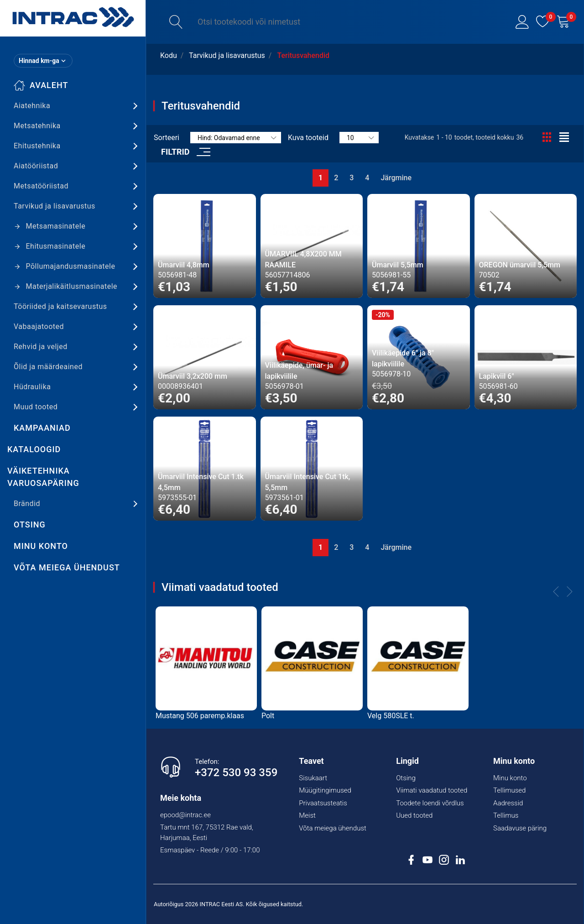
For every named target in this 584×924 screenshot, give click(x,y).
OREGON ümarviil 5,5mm (520, 265)
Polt (268, 716)
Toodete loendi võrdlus (430, 803)
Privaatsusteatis (323, 803)
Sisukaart (313, 778)
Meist (307, 815)
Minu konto (41, 546)
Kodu (169, 55)
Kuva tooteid (308, 138)
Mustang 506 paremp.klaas (200, 716)
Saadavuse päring (520, 828)
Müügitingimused (325, 790)
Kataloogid (34, 449)
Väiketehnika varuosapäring (43, 477)
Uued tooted (414, 815)
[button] (522, 22)
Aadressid (508, 803)
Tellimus (506, 815)
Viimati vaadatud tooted (432, 790)
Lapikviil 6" (497, 376)
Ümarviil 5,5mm (398, 265)
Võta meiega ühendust (67, 567)
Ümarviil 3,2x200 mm (193, 376)
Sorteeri (167, 138)
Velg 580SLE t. (391, 716)
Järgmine (396, 178)
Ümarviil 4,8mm (184, 265)
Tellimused (509, 790)
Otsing (30, 525)
